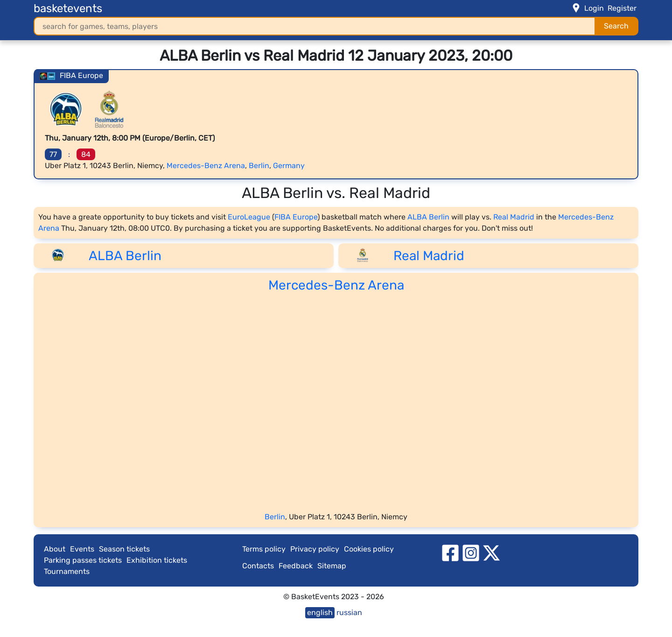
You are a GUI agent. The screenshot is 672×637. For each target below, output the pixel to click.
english (320, 612)
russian (349, 612)
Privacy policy (315, 549)
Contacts (258, 566)
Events (82, 549)
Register (622, 8)
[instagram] (471, 552)
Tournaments (67, 571)
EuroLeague (249, 217)
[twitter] (491, 552)
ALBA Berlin (428, 217)
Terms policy (264, 549)
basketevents (68, 8)
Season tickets (124, 549)
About (55, 549)
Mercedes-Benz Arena (206, 166)
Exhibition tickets (157, 560)
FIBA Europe (296, 217)
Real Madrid (514, 217)
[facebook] (450, 552)
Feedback (296, 566)
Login (594, 8)
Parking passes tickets (83, 560)
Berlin (259, 166)
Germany (289, 166)
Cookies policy (369, 549)
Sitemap (332, 566)
